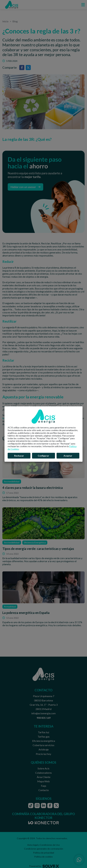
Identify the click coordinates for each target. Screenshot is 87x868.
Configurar (43, 456)
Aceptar (68, 456)
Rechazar (19, 456)
